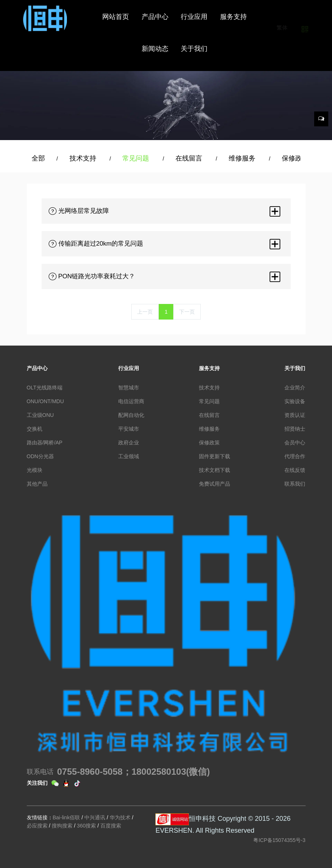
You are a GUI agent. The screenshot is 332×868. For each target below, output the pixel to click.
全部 (38, 158)
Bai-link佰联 (67, 817)
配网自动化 (131, 415)
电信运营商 (131, 401)
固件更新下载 (215, 456)
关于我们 (295, 368)
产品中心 (37, 368)
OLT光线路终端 (45, 388)
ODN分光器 (40, 456)
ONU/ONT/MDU (45, 401)
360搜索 (86, 826)
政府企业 (129, 443)
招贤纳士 (295, 429)
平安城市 (129, 429)
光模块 (35, 470)
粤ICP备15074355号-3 (279, 840)
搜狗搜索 (62, 826)
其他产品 (37, 484)
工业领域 (129, 456)
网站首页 (116, 17)
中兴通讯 (95, 817)
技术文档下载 (215, 470)
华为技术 (120, 817)
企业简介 (295, 388)
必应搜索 (37, 826)
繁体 (282, 38)
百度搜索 (111, 826)
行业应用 (129, 368)
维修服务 (243, 158)
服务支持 (209, 368)
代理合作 (295, 456)
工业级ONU (40, 415)
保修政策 (296, 158)
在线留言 (190, 158)
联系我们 (295, 484)
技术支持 (84, 158)
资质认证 (295, 415)
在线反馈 (295, 470)
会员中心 (295, 443)
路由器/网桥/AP (45, 443)
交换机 (35, 429)
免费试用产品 (215, 484)
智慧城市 (129, 388)
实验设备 (295, 401)
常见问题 (137, 158)
